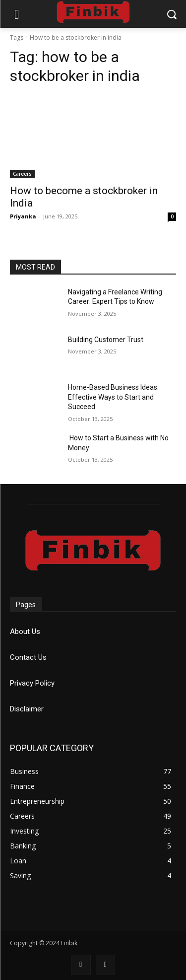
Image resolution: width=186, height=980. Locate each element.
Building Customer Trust (106, 340)
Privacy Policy (32, 683)
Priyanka (23, 216)
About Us (25, 631)
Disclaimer (27, 709)
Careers (22, 174)
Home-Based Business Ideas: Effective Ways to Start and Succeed (113, 397)
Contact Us (28, 657)
